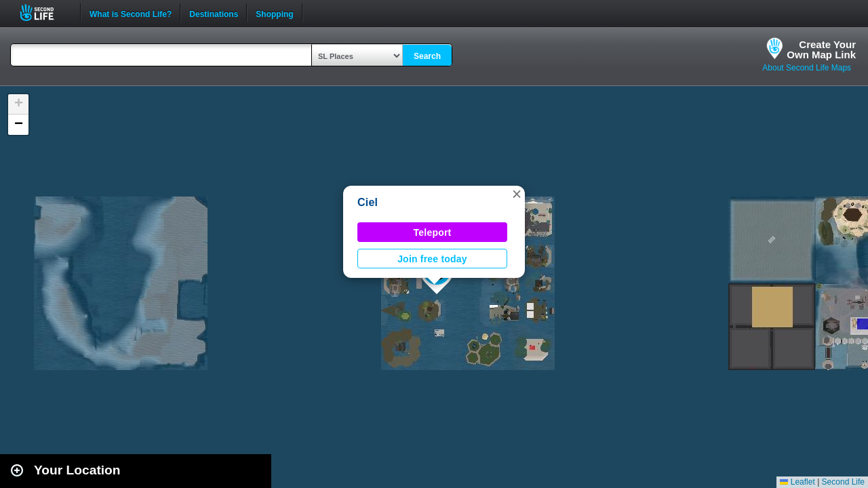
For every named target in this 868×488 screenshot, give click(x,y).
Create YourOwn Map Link (821, 49)
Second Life (44, 13)
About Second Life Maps (807, 68)
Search (427, 56)
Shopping (274, 13)
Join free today (432, 259)
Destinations (214, 13)
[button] (517, 194)
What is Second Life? (131, 13)
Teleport (433, 232)
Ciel (368, 202)
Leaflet (797, 482)
